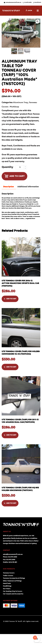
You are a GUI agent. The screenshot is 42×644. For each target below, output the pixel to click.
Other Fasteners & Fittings (12, 581)
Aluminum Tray (21, 102)
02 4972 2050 (27, 3)
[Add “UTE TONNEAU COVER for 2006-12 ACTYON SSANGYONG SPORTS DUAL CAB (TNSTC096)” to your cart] (10, 299)
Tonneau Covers (9, 573)
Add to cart (14, 176)
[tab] (9, 187)
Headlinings (7, 586)
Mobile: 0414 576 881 (10, 562)
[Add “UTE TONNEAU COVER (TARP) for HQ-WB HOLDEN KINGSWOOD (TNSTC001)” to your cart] (10, 503)
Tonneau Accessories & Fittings (14, 578)
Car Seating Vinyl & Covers (13, 591)
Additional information (28, 187)
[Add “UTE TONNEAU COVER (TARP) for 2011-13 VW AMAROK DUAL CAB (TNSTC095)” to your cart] (10, 435)
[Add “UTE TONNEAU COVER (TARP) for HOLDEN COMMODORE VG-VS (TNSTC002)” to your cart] (10, 367)
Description (9, 187)
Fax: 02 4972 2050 (9, 560)
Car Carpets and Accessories (13, 594)
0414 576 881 (37, 3)
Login (29, 10)
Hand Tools (7, 583)
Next (37, 33)
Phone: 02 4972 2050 (10, 557)
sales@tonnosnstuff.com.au (13, 3)
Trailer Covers (8, 576)
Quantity (7, 167)
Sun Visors (7, 589)
